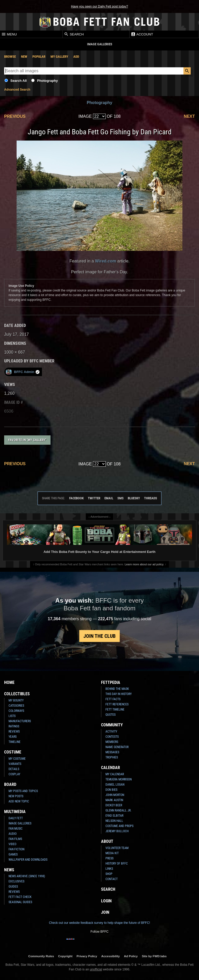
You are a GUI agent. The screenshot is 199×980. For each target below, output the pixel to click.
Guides (13, 887)
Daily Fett (16, 818)
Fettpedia (111, 682)
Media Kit (112, 853)
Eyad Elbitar (114, 816)
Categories (16, 706)
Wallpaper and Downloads (28, 860)
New (24, 57)
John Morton (115, 795)
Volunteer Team (117, 848)
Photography (47, 81)
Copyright (65, 956)
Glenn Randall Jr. (118, 810)
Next (189, 116)
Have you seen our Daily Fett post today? (99, 6)
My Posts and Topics (23, 791)
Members (112, 742)
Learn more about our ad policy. (144, 564)
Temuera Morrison (119, 779)
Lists (12, 716)
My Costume (17, 759)
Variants (15, 764)
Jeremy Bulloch (117, 831)
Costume (13, 752)
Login (106, 901)
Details (14, 769)
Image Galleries (20, 823)
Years (13, 737)
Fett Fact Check (20, 897)
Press (109, 858)
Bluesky (134, 498)
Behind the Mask (117, 689)
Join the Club (99, 636)
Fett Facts (113, 699)
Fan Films (15, 839)
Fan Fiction (16, 849)
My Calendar (115, 774)
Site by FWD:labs (154, 956)
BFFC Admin (23, 372)
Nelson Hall (114, 821)
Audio (13, 834)
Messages (112, 752)
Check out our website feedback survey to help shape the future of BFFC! (99, 923)
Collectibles (17, 694)
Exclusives (16, 881)
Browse (10, 57)
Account (142, 34)
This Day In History (119, 694)
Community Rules (41, 956)
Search (74, 34)
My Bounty (16, 700)
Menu (9, 34)
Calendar (111, 768)
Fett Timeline (115, 710)
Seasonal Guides (20, 902)
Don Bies (111, 790)
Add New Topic (19, 801)
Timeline (15, 742)
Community (112, 725)
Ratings (14, 726)
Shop (109, 874)
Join (105, 912)
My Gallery (59, 57)
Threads (151, 498)
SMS (120, 498)
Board (10, 784)
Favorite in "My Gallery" (27, 440)
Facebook (76, 498)
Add (76, 57)
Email (109, 498)
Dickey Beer (114, 805)
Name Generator (117, 747)
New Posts (16, 796)
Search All (19, 81)
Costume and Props (119, 826)
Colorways (16, 711)
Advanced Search (17, 90)
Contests (112, 737)
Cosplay (14, 774)
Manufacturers (20, 721)
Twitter (94, 498)
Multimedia (15, 812)
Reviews (14, 732)
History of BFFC (117, 864)
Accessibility (111, 956)
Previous (15, 116)
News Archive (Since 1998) (27, 876)
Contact (112, 879)
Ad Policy (131, 956)
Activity (111, 732)
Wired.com (106, 261)
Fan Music (16, 829)
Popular (39, 57)
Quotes (111, 715)
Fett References (117, 704)
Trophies (112, 757)
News (9, 870)
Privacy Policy (87, 956)
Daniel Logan (115, 785)
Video (12, 844)
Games (13, 854)
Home (9, 682)
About (107, 841)
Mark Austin (114, 800)
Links (109, 869)
